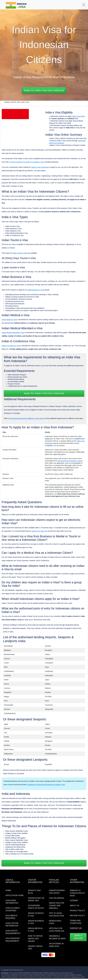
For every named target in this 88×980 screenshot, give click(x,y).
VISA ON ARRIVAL (57, 898)
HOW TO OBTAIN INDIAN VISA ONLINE (35, 939)
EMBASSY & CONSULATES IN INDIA (77, 893)
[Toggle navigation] (84, 5)
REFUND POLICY (77, 916)
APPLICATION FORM (14, 895)
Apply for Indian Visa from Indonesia (44, 90)
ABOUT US (75, 906)
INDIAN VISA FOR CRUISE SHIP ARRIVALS (56, 906)
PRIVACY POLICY (77, 911)
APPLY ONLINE (78, 937)
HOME (8, 890)
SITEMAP (74, 901)
